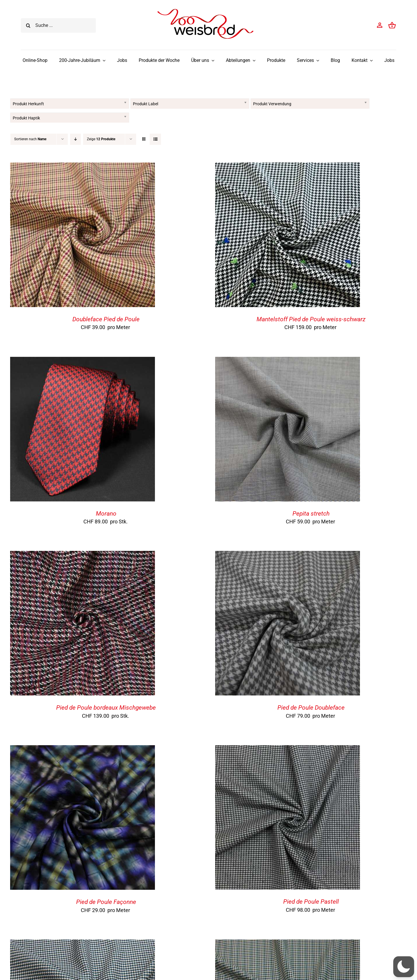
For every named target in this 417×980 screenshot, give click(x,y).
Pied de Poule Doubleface (311, 708)
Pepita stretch (311, 514)
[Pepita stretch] (288, 361)
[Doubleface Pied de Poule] (83, 167)
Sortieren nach (30, 139)
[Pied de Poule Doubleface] (288, 555)
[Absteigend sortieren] (75, 139)
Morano (106, 514)
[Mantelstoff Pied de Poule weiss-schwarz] (288, 167)
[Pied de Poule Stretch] (83, 944)
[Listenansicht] (155, 139)
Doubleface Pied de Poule (106, 319)
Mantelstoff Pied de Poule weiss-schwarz (311, 319)
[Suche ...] (58, 25)
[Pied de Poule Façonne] (83, 750)
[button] (404, 967)
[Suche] (28, 25)
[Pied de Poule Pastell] (288, 750)
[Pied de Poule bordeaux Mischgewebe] (83, 555)
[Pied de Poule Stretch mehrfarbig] (288, 944)
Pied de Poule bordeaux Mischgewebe (106, 708)
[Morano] (83, 361)
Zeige (101, 139)
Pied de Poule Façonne (106, 902)
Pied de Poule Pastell (311, 902)
